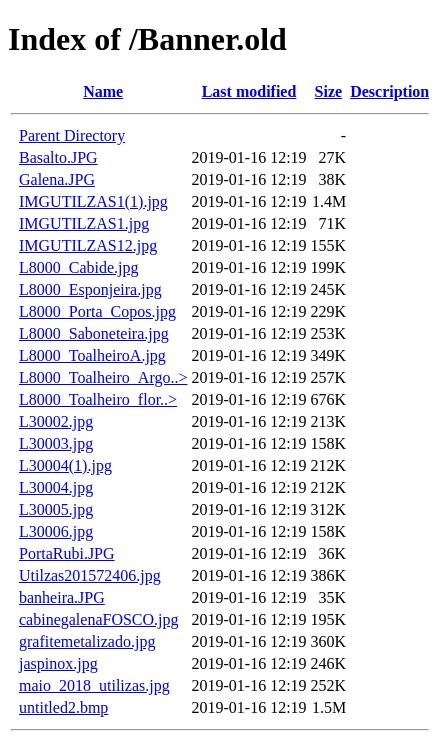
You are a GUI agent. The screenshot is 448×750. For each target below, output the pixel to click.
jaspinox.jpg (58, 663)
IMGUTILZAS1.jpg (84, 223)
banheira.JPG (62, 597)
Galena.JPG (57, 179)
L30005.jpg (56, 509)
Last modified (249, 91)
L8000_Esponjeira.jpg (90, 289)
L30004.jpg (56, 487)
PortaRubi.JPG (67, 553)
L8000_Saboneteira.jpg (94, 333)
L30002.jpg (56, 421)
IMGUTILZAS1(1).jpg (93, 201)
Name (103, 91)
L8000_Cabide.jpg (79, 267)
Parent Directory (72, 135)
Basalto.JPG (58, 157)
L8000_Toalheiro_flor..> (98, 399)
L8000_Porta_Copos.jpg (97, 311)
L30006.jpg (56, 531)
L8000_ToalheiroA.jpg (92, 355)
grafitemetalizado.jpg (87, 641)
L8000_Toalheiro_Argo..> (103, 377)
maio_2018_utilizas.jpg (94, 685)
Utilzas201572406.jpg (90, 575)
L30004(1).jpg (65, 465)
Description (389, 91)
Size (329, 91)
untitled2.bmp (63, 707)
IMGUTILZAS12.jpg (88, 245)
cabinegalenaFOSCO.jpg (99, 619)
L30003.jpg (56, 443)
